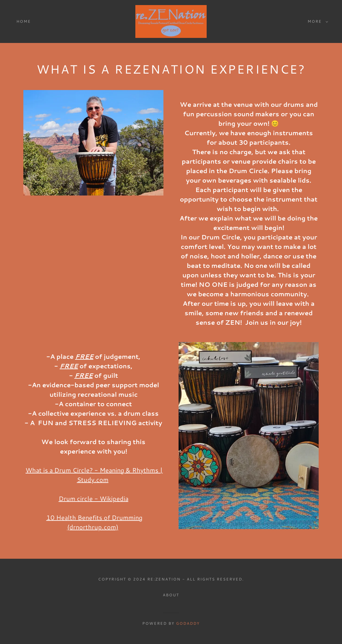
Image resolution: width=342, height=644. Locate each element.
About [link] (171, 595)
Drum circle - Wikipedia (94, 498)
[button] (317, 21)
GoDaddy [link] (188, 623)
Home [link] (24, 21)
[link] (171, 21)
